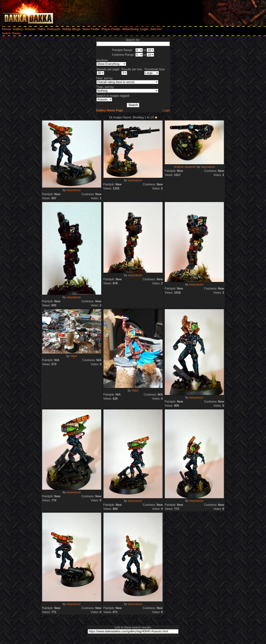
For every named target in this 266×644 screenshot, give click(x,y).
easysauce (74, 190)
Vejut (74, 356)
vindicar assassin (185, 167)
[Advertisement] (216, 12)
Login (166, 110)
